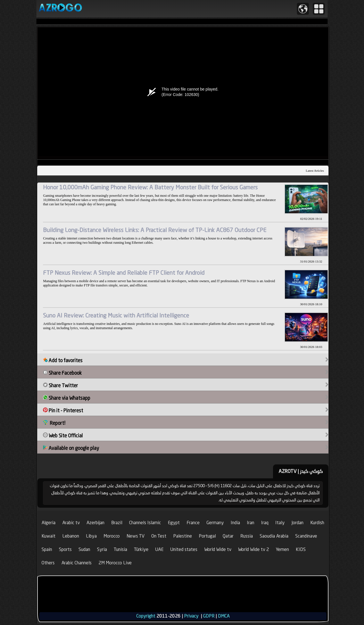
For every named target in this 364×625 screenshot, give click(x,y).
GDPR (209, 616)
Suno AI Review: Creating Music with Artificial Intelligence (116, 315)
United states (184, 549)
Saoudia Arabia (274, 536)
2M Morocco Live (115, 563)
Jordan (297, 523)
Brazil (117, 523)
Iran (251, 523)
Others (48, 563)
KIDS (301, 549)
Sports (65, 549)
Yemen (282, 549)
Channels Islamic (145, 523)
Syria (102, 549)
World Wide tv (218, 549)
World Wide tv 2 (254, 549)
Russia (247, 536)
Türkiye (141, 549)
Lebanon (71, 536)
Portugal (207, 536)
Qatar (228, 536)
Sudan (84, 549)
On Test (159, 536)
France (193, 523)
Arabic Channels (76, 563)
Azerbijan (95, 523)
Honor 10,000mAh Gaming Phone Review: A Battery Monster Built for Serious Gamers (150, 187)
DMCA (224, 616)
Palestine (183, 536)
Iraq (265, 523)
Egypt (174, 523)
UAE (159, 549)
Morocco (112, 536)
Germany (215, 523)
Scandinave (306, 536)
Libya (91, 536)
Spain (47, 549)
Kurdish (317, 523)
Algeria (48, 523)
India (235, 523)
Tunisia (120, 549)
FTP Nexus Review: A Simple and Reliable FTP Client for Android (124, 273)
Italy (280, 523)
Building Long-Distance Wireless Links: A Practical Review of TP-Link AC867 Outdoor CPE (155, 230)
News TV (136, 536)
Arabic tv (71, 523)
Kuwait (48, 536)
